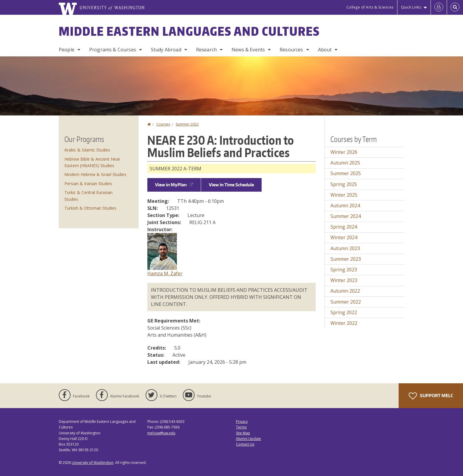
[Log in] (439, 7)
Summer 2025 (346, 173)
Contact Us (245, 444)
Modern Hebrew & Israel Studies (95, 174)
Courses (163, 124)
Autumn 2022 (345, 291)
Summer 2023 (346, 259)
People (67, 50)
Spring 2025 (344, 184)
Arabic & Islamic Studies (87, 150)
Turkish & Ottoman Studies (90, 208)
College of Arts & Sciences (370, 7)
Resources (291, 50)
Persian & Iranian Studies (88, 184)
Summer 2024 (346, 216)
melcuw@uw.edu (161, 433)
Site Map (243, 433)
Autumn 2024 (345, 206)
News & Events (248, 50)
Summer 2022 (187, 124)
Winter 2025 (344, 195)
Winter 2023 (344, 280)
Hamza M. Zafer (165, 273)
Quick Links (411, 7)
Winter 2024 (344, 237)
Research (206, 50)
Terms (241, 427)
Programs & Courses (113, 50)
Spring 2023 (344, 270)
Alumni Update (248, 439)
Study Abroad (166, 50)
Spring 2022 (344, 312)
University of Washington (93, 463)
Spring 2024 (344, 227)
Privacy (242, 422)
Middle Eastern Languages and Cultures (189, 31)
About (325, 50)
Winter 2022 (344, 323)
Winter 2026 (344, 152)
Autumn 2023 (345, 248)
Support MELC (431, 396)
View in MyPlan (174, 185)
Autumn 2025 (345, 163)
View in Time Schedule (231, 185)
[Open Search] (455, 7)
